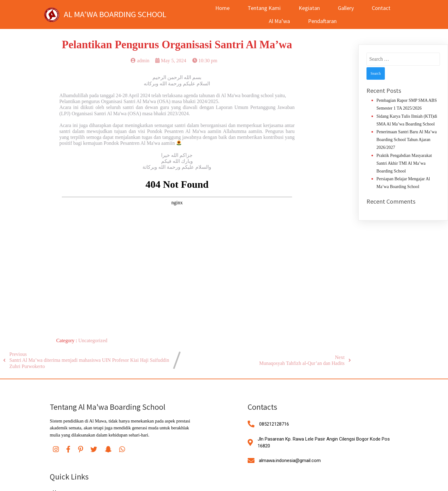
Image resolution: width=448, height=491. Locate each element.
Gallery (344, 8)
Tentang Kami (262, 8)
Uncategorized (93, 340)
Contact (379, 8)
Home (220, 8)
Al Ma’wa (278, 21)
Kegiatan (307, 8)
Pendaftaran (320, 21)
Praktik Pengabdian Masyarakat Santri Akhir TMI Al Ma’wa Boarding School (404, 163)
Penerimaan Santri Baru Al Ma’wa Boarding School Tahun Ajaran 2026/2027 (407, 140)
